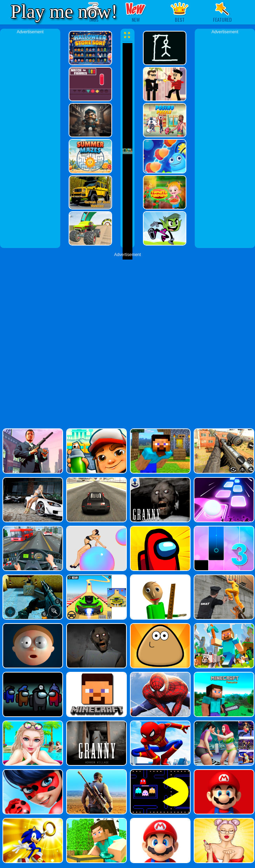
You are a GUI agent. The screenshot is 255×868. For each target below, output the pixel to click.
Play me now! (64, 11)
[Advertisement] (30, 140)
